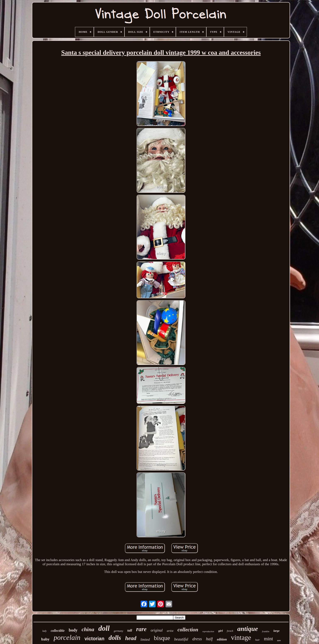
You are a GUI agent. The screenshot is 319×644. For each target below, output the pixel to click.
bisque (162, 638)
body (73, 630)
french (230, 631)
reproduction (208, 631)
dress (197, 639)
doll (104, 628)
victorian (94, 639)
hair (257, 640)
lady (44, 631)
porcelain (67, 637)
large (277, 631)
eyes (279, 640)
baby (45, 639)
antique (248, 629)
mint (268, 639)
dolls (115, 638)
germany (118, 631)
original (157, 630)
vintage (241, 638)
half (209, 639)
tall (130, 630)
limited (145, 640)
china (88, 629)
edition (222, 639)
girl (221, 631)
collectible (58, 631)
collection (188, 630)
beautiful (181, 639)
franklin (266, 631)
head (131, 638)
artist (170, 631)
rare (141, 629)
